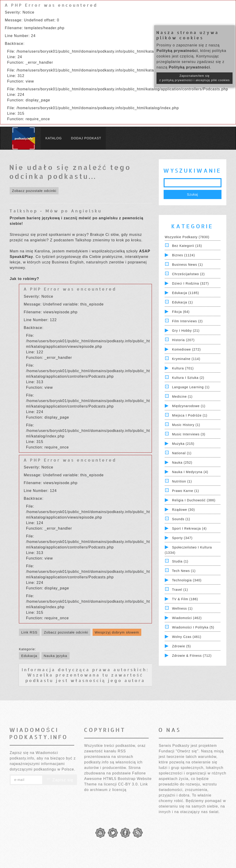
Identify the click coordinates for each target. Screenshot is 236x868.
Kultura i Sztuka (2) (188, 378)
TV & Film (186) (185, 599)
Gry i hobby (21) (186, 331)
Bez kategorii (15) (187, 246)
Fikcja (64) (181, 312)
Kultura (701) (183, 368)
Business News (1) (187, 265)
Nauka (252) (182, 463)
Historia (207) (183, 340)
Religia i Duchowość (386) (194, 500)
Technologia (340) (187, 580)
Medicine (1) (182, 397)
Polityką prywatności (177, 51)
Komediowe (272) (186, 349)
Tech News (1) (184, 571)
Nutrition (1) (182, 481)
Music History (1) (186, 425)
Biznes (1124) (183, 255)
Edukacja (29, 656)
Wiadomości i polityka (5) (193, 627)
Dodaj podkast (86, 138)
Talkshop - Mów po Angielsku (56, 211)
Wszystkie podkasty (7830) (187, 237)
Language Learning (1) (191, 387)
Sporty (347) (182, 538)
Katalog (54, 138)
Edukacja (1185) (185, 293)
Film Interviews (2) (187, 321)
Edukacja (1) (182, 302)
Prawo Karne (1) (185, 491)
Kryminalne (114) (186, 359)
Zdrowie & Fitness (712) (192, 656)
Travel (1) (180, 590)
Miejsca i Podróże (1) (190, 415)
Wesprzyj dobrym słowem (117, 632)
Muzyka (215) (183, 444)
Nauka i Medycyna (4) (190, 472)
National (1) (182, 453)
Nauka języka (56, 656)
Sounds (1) (181, 519)
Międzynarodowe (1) (189, 406)
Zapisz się (60, 780)
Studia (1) (180, 561)
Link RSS (29, 632)
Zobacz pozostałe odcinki (34, 191)
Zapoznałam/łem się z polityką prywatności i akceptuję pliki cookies (195, 78)
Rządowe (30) (183, 510)
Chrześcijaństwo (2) (188, 274)
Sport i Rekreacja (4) (189, 528)
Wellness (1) (182, 608)
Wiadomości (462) (187, 618)
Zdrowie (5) (181, 646)
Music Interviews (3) (189, 434)
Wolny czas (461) (187, 637)
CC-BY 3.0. (128, 784)
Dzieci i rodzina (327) (190, 283)
